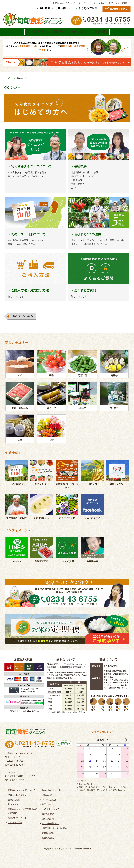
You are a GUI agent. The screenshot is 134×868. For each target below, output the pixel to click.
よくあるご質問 (88, 8)
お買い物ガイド (64, 8)
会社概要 (45, 8)
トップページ (10, 86)
